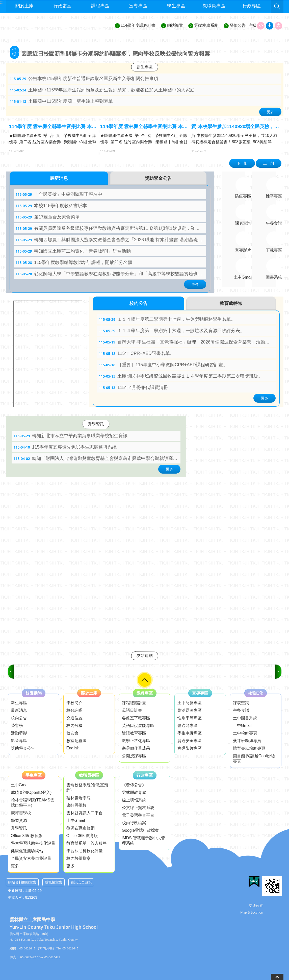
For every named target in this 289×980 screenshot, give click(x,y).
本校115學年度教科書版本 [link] (51, 206)
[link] (36, 665)
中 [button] (270, 25)
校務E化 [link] (256, 693)
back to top (277, 977)
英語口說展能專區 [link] (138, 726)
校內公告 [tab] (139, 303)
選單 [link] (145, 680)
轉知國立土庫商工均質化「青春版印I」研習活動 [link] (73, 251)
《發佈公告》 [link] (134, 785)
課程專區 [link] (100, 6)
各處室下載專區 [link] (136, 718)
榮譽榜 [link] (17, 726)
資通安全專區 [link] (190, 741)
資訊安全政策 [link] (81, 882)
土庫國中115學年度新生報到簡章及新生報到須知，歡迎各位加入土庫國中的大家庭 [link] (102, 90)
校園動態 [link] (34, 693)
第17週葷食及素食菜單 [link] (48, 217)
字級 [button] (253, 25)
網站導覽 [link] (175, 25)
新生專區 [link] (145, 67)
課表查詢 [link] (241, 703)
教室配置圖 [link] (76, 741)
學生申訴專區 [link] (190, 733)
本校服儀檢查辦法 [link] (43, 54)
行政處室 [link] (62, 6)
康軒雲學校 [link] (21, 813)
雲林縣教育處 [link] (134, 792)
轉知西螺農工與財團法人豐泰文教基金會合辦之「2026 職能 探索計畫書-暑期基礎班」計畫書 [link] (111, 240)
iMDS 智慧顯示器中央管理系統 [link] (144, 841)
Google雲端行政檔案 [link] (141, 830)
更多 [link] (270, 112)
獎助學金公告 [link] (23, 748)
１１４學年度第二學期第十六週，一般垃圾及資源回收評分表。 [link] (172, 331)
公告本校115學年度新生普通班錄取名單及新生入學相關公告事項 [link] (84, 79)
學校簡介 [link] (74, 703)
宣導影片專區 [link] (190, 748)
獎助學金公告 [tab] (158, 178)
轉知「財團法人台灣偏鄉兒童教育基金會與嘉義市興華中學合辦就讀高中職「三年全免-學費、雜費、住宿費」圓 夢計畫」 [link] (97, 458)
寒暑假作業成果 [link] (136, 748)
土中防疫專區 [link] (190, 703)
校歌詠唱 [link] (74, 710)
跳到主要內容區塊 (3, 3)
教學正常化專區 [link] (136, 741)
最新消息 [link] (19, 710)
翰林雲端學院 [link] (78, 798)
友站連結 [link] (145, 656)
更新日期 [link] (15, 891)
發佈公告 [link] (238, 25)
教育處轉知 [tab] (231, 303)
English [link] (73, 748)
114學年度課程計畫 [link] (138, 25)
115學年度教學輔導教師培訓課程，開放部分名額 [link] (74, 262)
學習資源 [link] (19, 820)
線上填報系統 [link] (134, 800)
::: (7, 43)
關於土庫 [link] (24, 6)
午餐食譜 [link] (241, 710)
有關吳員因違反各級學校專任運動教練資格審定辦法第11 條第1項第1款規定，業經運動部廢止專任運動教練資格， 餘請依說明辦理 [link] (111, 228)
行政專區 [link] (252, 6)
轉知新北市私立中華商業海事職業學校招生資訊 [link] (71, 436)
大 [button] (278, 25)
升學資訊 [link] (96, 424)
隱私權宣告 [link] (54, 882)
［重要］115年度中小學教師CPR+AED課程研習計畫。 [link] (163, 365)
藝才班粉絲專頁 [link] (247, 741)
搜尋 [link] (277, 7)
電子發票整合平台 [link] (138, 815)
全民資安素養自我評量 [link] (31, 858)
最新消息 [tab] (59, 178)
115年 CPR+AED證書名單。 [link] (137, 353)
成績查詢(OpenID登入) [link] (31, 792)
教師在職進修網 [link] (81, 828)
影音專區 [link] (19, 741)
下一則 (242, 163)
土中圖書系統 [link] (245, 718)
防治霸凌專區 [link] (190, 710)
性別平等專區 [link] (190, 718)
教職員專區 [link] (214, 6)
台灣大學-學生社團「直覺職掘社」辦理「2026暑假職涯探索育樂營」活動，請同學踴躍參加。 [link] (187, 342)
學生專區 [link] (176, 6)
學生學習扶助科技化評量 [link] (33, 843)
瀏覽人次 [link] (15, 897)
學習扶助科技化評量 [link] (85, 851)
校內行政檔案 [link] (134, 823)
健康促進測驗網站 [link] (27, 851)
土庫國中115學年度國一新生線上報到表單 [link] (61, 101)
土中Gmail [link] (242, 726)
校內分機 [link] (74, 726)
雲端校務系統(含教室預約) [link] (87, 788)
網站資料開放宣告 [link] (22, 882)
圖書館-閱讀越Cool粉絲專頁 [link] (254, 758)
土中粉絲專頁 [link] (245, 733)
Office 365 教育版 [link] (27, 836)
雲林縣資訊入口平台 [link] (85, 813)
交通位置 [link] (74, 718)
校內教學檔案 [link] (78, 858)
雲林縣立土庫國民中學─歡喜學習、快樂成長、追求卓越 (51, 26)
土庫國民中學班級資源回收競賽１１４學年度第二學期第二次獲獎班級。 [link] (181, 376)
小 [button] (261, 25)
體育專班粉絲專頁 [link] (249, 748)
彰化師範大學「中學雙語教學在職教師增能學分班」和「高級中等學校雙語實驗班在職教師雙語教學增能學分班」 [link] (111, 274)
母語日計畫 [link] (132, 710)
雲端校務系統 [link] (206, 25)
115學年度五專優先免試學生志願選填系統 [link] (65, 447)
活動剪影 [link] (19, 733)
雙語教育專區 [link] (134, 733)
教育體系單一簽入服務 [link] (87, 843)
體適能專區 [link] (188, 726)
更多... (17, 866)
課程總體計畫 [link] (134, 703)
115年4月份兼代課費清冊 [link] (134, 387)
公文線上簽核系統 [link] (138, 808)
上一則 (269, 163)
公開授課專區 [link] (134, 756)
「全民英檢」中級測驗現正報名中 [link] (59, 194)
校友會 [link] (72, 733)
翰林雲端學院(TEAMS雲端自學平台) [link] (33, 803)
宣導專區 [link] (138, 6)
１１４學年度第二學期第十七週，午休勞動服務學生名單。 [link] (167, 319)
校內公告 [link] (19, 718)
